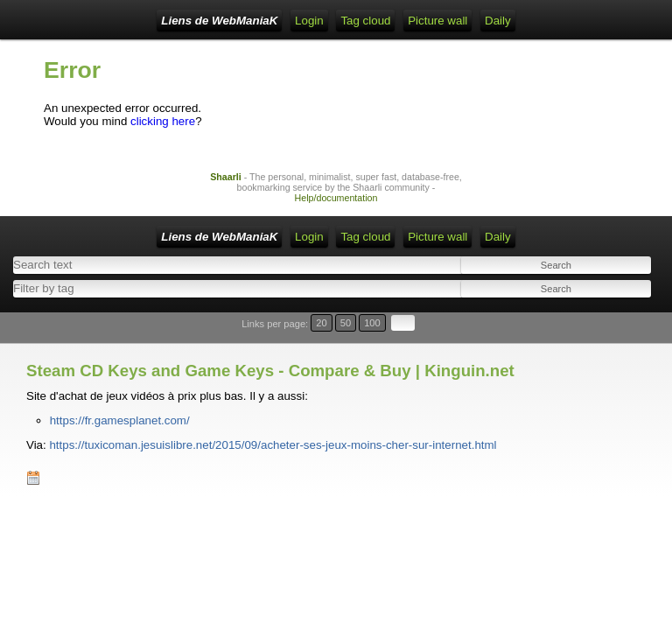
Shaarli (226, 177)
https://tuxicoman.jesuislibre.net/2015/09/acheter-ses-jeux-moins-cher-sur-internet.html (273, 445)
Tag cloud (365, 21)
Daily (498, 21)
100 (372, 323)
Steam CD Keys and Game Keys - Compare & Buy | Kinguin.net (270, 371)
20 (321, 323)
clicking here (163, 121)
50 (346, 323)
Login (309, 21)
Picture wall (437, 21)
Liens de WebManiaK (219, 21)
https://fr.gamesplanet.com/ (120, 420)
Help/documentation (336, 198)
